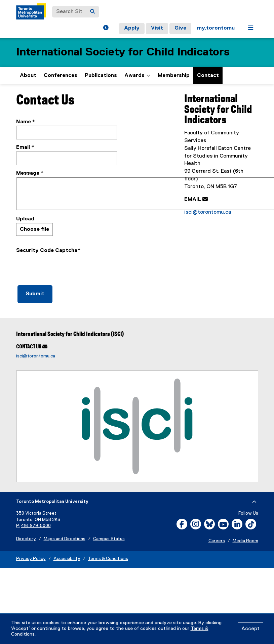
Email (24, 147)
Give (180, 28)
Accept (250, 629)
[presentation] (67, 268)
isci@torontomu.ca (208, 212)
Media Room (245, 541)
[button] (106, 29)
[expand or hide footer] (254, 502)
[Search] (92, 12)
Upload (25, 219)
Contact (208, 76)
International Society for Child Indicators (123, 52)
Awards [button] (137, 76)
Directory (26, 539)
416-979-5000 (36, 526)
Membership (174, 76)
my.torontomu (216, 28)
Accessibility (67, 559)
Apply (132, 28)
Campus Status (109, 539)
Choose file (34, 229)
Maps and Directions (65, 539)
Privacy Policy (31, 559)
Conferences (61, 76)
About (28, 76)
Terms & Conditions (108, 559)
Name (24, 122)
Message (28, 173)
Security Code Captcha (47, 251)
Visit (157, 28)
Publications (101, 76)
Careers (217, 541)
